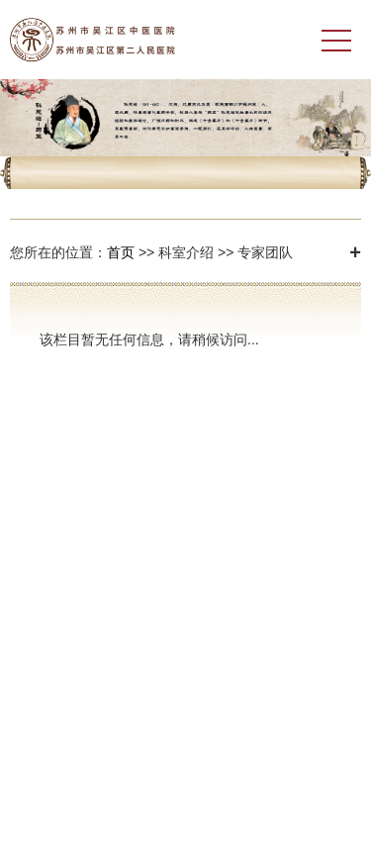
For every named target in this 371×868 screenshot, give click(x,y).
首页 (121, 252)
